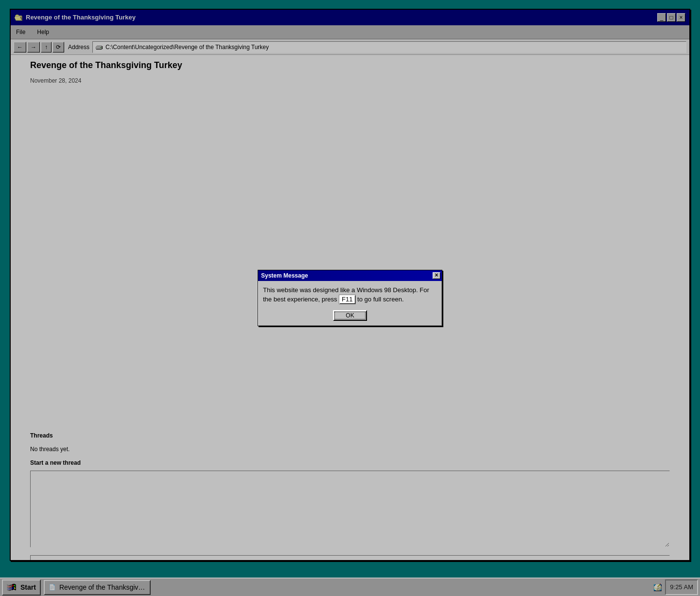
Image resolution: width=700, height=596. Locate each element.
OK (350, 316)
